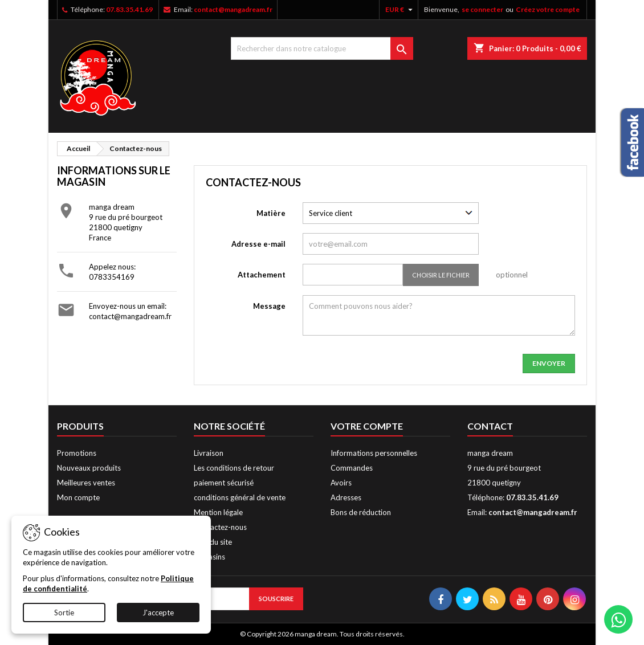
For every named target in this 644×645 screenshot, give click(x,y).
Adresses (346, 497)
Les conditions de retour (234, 468)
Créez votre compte (548, 9)
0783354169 (112, 277)
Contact (490, 426)
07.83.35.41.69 (129, 9)
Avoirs (341, 483)
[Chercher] (322, 48)
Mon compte (78, 497)
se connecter (482, 9)
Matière (271, 213)
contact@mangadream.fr (233, 9)
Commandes (352, 468)
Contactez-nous (220, 527)
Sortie (64, 613)
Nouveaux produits (89, 468)
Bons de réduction (361, 512)
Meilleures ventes (86, 483)
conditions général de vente (240, 497)
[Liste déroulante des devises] (400, 10)
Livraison (209, 453)
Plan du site (213, 542)
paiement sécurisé (224, 483)
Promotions (77, 453)
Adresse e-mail (258, 244)
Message (269, 306)
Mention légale (218, 512)
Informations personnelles (374, 453)
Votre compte (367, 426)
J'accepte (158, 613)
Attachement (262, 275)
